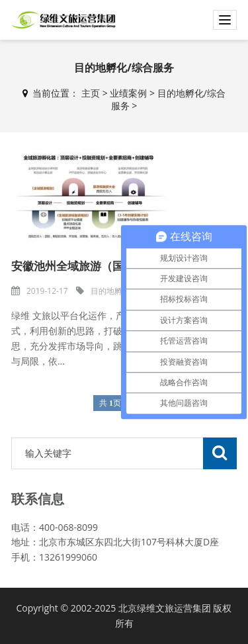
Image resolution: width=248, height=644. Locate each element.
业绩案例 (128, 93)
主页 (91, 93)
